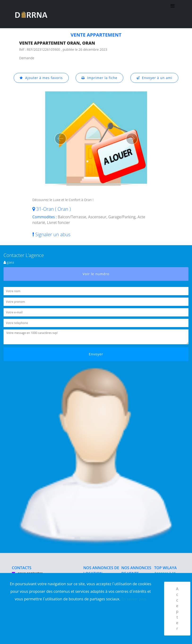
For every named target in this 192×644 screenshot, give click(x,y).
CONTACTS (22, 568)
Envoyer (96, 354)
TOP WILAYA (165, 568)
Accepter (177, 609)
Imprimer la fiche (99, 78)
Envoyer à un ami (154, 78)
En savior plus (134, 599)
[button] (60, 139)
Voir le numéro (96, 274)
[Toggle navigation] (173, 14)
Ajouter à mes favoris (41, 78)
